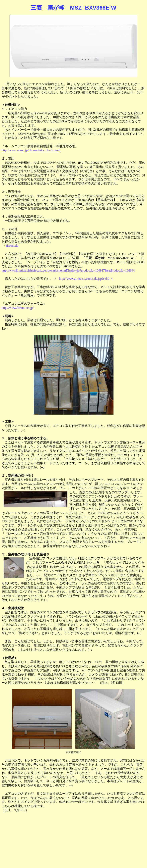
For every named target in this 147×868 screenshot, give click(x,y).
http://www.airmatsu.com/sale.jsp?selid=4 (86, 279)
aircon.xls (12, 246)
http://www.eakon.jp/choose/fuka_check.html (31, 150)
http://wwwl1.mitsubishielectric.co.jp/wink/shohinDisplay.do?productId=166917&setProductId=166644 (68, 270)
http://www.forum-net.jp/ (18, 308)
